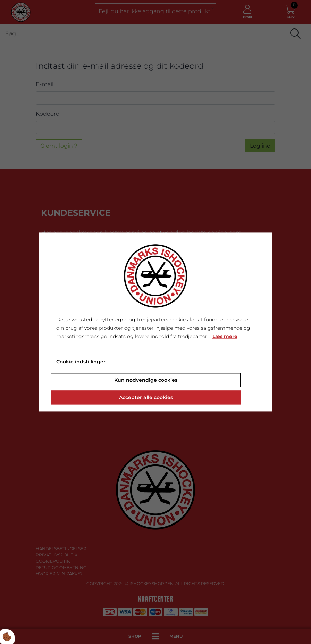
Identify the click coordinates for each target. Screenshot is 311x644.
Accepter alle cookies (146, 398)
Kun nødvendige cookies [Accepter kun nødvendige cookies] (146, 380)
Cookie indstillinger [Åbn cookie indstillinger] (81, 362)
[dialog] (155, 322)
